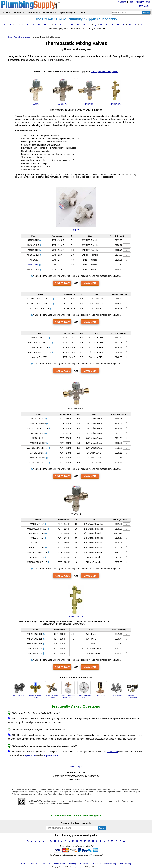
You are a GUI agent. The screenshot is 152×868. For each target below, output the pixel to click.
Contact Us (46, 863)
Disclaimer (96, 863)
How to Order (60, 863)
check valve (112, 752)
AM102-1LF (33, 265)
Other (81, 12)
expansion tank (51, 755)
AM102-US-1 (89, 92)
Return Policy (126, 863)
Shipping (73, 863)
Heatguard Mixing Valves (36, 690)
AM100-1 (36, 92)
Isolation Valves (116, 689)
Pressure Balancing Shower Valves (68, 690)
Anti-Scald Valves (19, 689)
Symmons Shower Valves (84, 690)
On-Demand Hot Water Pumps (133, 690)
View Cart (90, 283)
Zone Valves (100, 689)
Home (23, 863)
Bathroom (19, 12)
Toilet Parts (34, 12)
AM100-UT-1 (63, 92)
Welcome (122, 2)
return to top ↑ (76, 767)
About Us (33, 863)
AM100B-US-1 (116, 92)
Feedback (84, 863)
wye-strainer (30, 755)
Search (146, 13)
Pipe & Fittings (67, 12)
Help (131, 2)
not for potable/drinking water (104, 71)
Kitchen (6, 12)
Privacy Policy (110, 863)
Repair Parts (50, 12)
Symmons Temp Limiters (52, 690)
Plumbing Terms (143, 2)
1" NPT (76, 209)
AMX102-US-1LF (76, 601)
